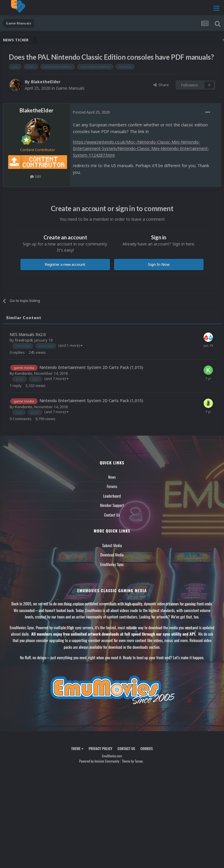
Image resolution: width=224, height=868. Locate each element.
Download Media (112, 555)
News (112, 477)
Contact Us (112, 515)
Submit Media (112, 545)
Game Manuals (70, 88)
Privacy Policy (100, 748)
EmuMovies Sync (112, 564)
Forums (112, 486)
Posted (91, 112)
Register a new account (65, 264)
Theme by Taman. (133, 761)
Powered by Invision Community (99, 761)
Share (161, 85)
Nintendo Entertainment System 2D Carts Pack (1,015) (91, 367)
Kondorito (24, 373)
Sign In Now (159, 264)
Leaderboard (112, 496)
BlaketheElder (46, 82)
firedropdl (24, 340)
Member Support (112, 505)
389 (35, 176)
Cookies (147, 748)
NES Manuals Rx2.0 (28, 334)
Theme (77, 748)
